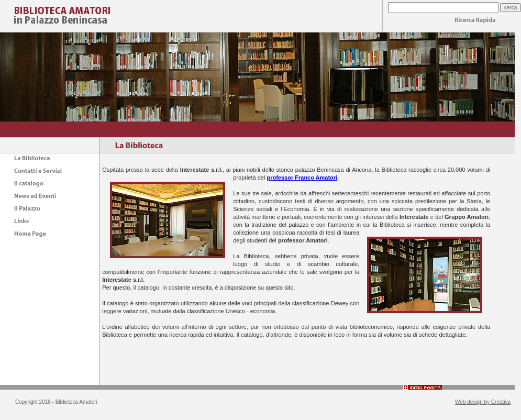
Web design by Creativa (483, 402)
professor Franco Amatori (302, 178)
